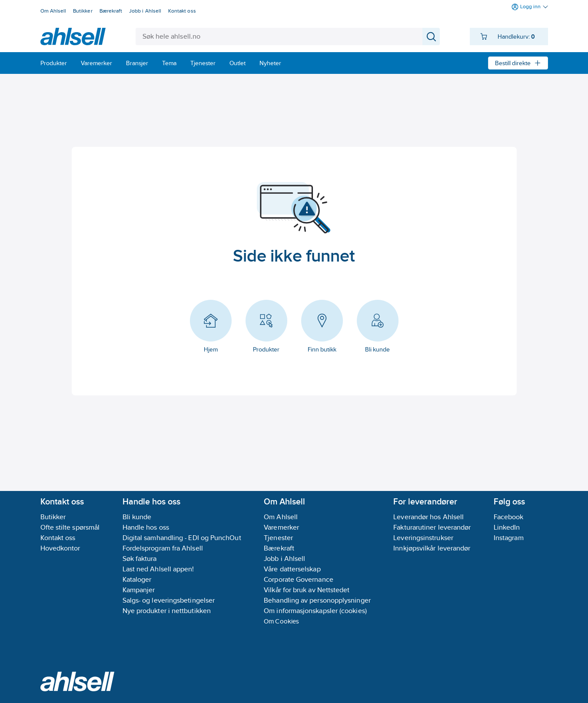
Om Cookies (281, 621)
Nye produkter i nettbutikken (167, 611)
